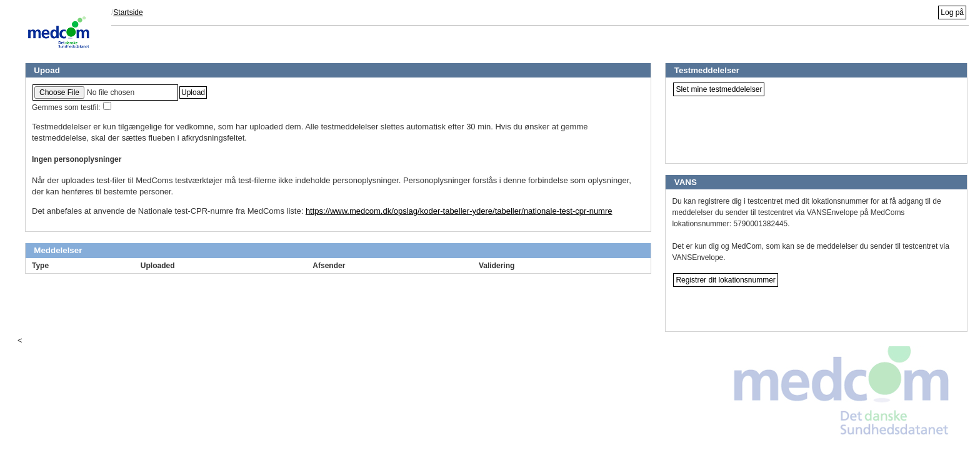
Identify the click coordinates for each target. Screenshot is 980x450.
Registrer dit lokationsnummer (725, 280)
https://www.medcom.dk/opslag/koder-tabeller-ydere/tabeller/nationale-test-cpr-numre (459, 211)
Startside (128, 12)
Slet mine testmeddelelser (719, 89)
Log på (952, 12)
